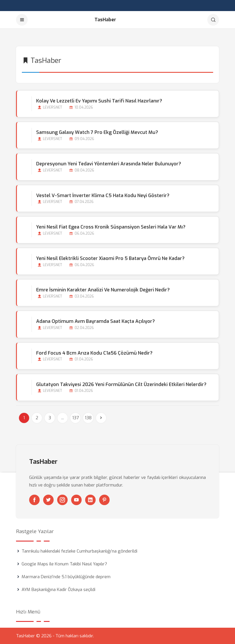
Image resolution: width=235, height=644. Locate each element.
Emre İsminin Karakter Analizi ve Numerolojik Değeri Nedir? (103, 290)
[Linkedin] (90, 500)
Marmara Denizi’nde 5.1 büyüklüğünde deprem (66, 577)
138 (88, 418)
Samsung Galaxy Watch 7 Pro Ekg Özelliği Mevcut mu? (97, 132)
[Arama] (213, 20)
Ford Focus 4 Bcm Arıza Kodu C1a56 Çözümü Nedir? (94, 353)
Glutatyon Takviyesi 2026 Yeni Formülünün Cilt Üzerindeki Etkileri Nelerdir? (121, 384)
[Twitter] (48, 500)
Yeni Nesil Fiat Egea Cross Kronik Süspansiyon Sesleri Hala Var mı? (111, 227)
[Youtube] (76, 500)
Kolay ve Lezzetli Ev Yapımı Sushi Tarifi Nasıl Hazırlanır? (99, 101)
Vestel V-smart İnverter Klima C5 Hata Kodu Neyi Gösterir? (103, 195)
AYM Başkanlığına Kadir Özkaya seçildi (58, 590)
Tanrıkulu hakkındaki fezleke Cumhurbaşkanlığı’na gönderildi (79, 551)
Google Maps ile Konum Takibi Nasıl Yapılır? (64, 564)
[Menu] (22, 20)
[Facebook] (34, 500)
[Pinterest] (104, 500)
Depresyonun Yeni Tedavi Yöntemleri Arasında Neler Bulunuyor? (109, 164)
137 (76, 418)
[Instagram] (62, 500)
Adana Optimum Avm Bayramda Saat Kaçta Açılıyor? (95, 321)
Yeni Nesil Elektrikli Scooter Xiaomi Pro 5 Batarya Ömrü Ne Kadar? (110, 258)
